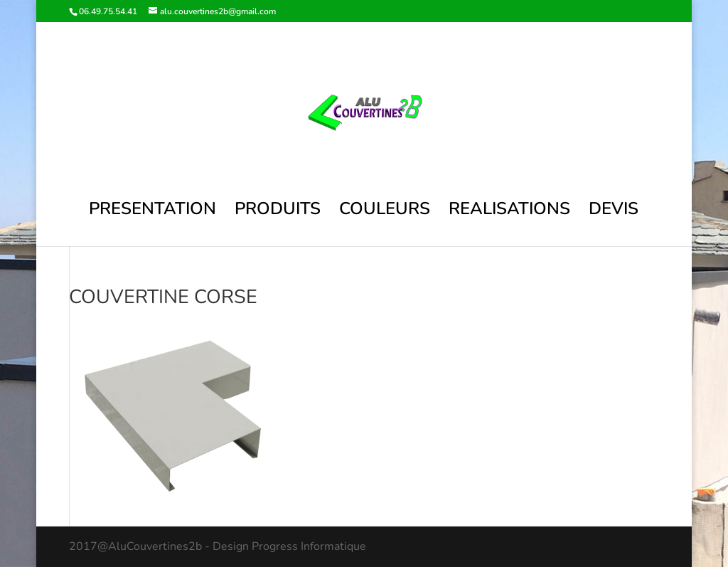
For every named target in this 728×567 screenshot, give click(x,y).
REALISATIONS (509, 212)
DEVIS (614, 212)
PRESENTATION (152, 212)
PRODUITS (278, 212)
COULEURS (385, 212)
